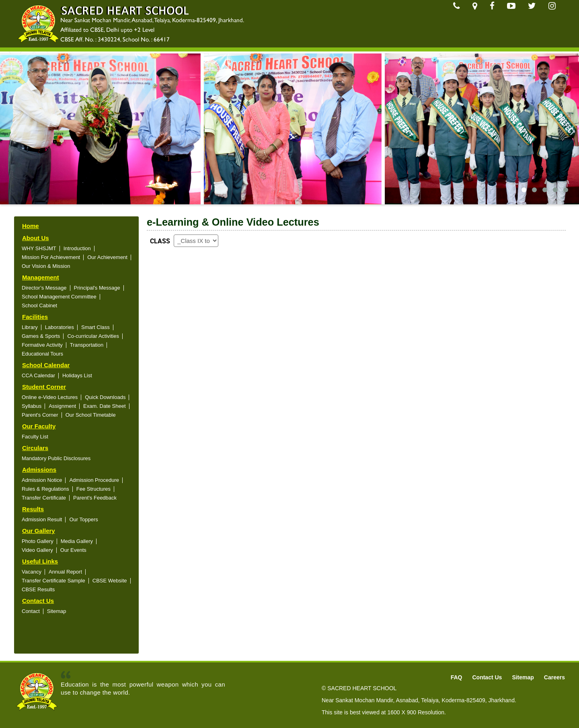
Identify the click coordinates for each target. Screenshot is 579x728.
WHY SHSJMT (39, 248)
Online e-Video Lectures (50, 397)
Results (33, 509)
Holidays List (77, 375)
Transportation (87, 345)
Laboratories (60, 327)
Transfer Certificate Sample (53, 581)
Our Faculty (39, 426)
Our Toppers (83, 519)
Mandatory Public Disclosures (56, 458)
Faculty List (35, 437)
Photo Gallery (38, 541)
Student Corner (44, 387)
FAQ (457, 677)
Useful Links (40, 561)
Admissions (39, 470)
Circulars (35, 448)
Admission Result (42, 519)
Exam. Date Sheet (105, 406)
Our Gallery (39, 531)
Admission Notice (42, 480)
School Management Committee (59, 297)
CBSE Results (38, 589)
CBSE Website (110, 581)
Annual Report (65, 572)
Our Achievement (107, 257)
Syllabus (32, 406)
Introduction (77, 248)
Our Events (73, 550)
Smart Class (95, 327)
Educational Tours (42, 354)
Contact (31, 611)
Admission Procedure (94, 480)
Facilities (35, 317)
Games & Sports (41, 336)
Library (30, 327)
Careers (554, 677)
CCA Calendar (38, 375)
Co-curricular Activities (93, 336)
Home (31, 226)
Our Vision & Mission (46, 266)
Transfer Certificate (44, 498)
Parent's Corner (40, 415)
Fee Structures (93, 489)
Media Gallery (77, 541)
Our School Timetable (91, 415)
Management (41, 277)
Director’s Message (44, 288)
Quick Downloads (105, 397)
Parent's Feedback (95, 498)
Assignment (62, 406)
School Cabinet (39, 305)
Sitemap (57, 611)
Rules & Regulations (45, 489)
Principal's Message (97, 288)
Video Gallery (37, 550)
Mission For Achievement (51, 257)
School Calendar (46, 365)
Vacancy (32, 572)
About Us (36, 238)
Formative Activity (42, 345)
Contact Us (38, 601)
